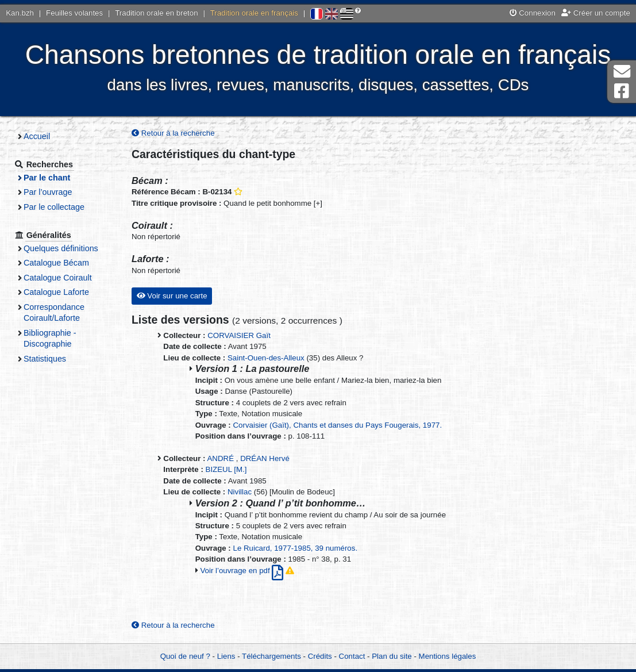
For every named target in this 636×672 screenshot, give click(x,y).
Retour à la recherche (173, 133)
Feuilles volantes (74, 13)
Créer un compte (596, 13)
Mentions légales (448, 656)
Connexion (533, 13)
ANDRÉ (221, 458)
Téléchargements (271, 656)
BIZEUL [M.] (226, 469)
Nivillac (240, 492)
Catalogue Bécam (56, 263)
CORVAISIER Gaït (239, 335)
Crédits (320, 656)
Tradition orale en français (254, 13)
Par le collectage (54, 207)
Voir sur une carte (172, 296)
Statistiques (45, 359)
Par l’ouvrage (48, 192)
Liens (226, 656)
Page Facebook (622, 91)
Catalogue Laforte (56, 292)
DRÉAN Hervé (265, 458)
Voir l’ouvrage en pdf (243, 571)
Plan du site (392, 656)
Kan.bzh (20, 13)
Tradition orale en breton (156, 13)
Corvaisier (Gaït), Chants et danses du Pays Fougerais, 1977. (338, 425)
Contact (352, 656)
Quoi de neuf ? (185, 656)
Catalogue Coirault (58, 278)
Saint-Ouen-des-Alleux (266, 358)
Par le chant (47, 178)
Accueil (37, 136)
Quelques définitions (61, 248)
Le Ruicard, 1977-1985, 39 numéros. (296, 548)
